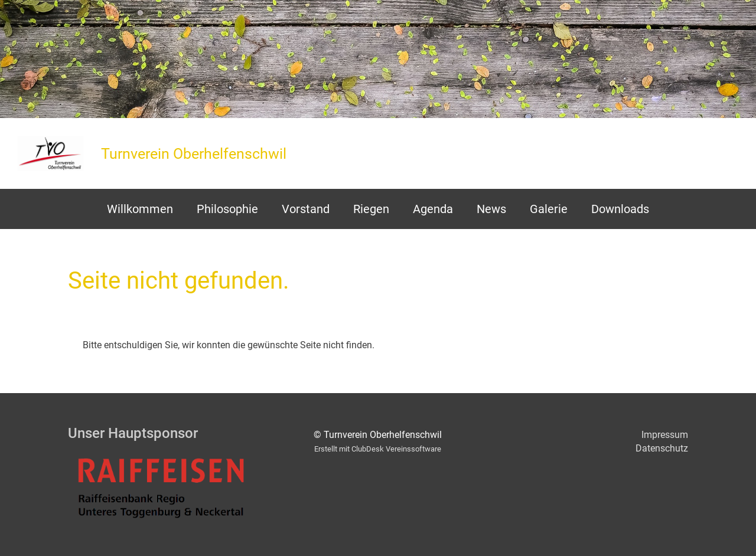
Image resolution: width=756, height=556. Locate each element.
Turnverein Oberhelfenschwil (194, 154)
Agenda (433, 209)
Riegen (371, 209)
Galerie (549, 209)
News (491, 209)
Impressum (665, 435)
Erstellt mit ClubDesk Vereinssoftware (378, 449)
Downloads (620, 209)
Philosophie (227, 209)
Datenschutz (662, 448)
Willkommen (140, 209)
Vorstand (306, 209)
